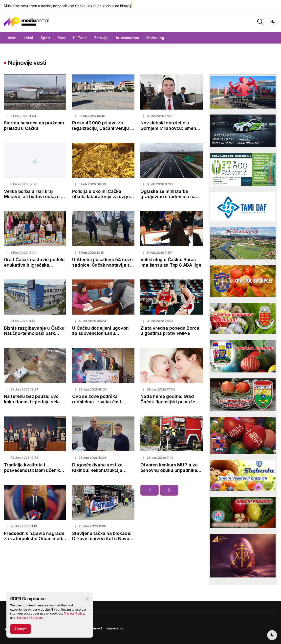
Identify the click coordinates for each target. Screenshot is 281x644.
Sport (45, 38)
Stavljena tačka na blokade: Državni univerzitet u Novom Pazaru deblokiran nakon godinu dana (103, 541)
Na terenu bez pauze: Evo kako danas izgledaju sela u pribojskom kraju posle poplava (34, 404)
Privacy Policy (74, 615)
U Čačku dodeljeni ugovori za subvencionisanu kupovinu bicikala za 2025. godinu (101, 336)
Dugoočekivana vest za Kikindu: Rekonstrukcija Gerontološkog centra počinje (97, 473)
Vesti (12, 38)
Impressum (115, 628)
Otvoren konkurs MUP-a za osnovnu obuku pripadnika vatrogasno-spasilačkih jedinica (169, 473)
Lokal (28, 38)
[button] (87, 601)
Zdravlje (101, 38)
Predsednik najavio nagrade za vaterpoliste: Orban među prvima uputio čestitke (34, 539)
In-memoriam (127, 38)
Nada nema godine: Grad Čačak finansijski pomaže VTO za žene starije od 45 (168, 402)
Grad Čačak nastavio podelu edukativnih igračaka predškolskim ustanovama (34, 265)
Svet (62, 38)
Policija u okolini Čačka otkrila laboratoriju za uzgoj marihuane (101, 197)
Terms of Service (29, 619)
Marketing (155, 38)
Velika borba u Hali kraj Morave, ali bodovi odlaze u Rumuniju (34, 197)
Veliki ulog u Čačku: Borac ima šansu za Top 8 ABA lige (171, 262)
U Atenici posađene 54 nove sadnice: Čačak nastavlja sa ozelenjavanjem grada (102, 265)
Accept (21, 631)
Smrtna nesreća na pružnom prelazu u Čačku (34, 126)
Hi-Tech (80, 38)
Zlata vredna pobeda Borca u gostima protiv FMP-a (170, 331)
